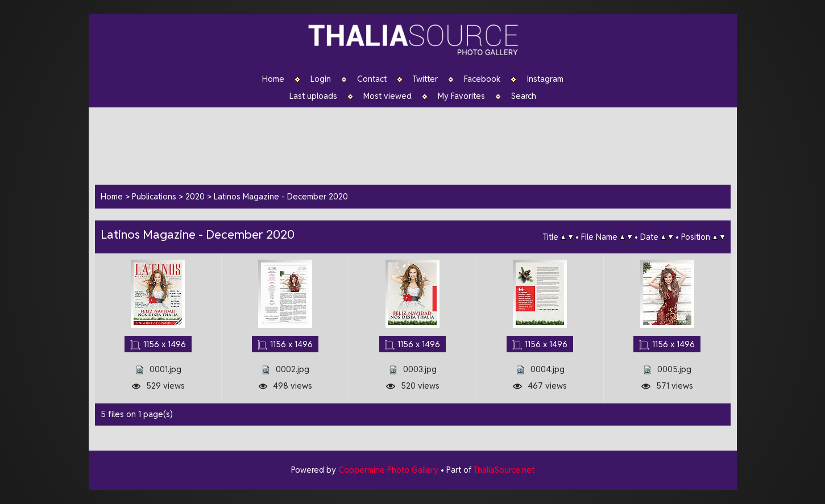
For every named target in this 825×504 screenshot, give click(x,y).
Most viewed (387, 96)
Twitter (425, 79)
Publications (154, 196)
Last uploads (313, 96)
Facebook (482, 79)
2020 (195, 196)
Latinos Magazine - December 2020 (281, 196)
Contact (372, 79)
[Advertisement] (418, 144)
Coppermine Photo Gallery (388, 470)
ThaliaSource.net (504, 470)
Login (321, 79)
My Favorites (461, 96)
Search (524, 96)
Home (273, 79)
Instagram (545, 79)
